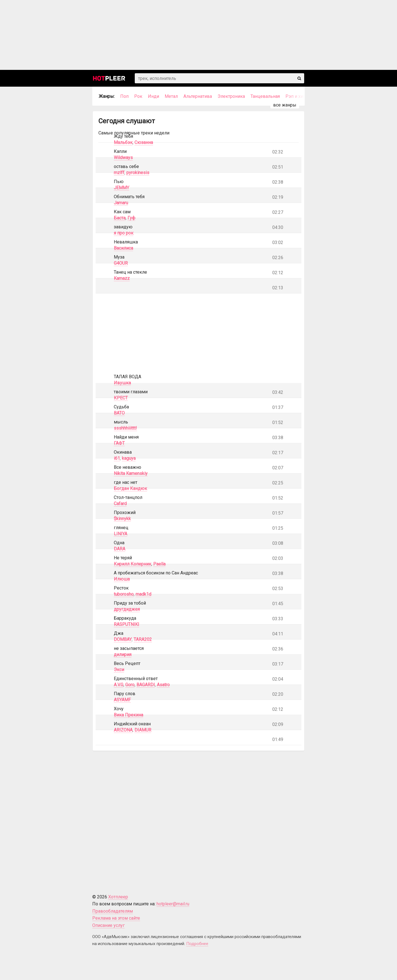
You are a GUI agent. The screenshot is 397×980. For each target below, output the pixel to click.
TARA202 (143, 639)
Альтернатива (198, 96)
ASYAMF (122, 700)
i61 (117, 458)
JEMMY (121, 188)
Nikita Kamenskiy (131, 473)
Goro (130, 685)
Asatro (163, 685)
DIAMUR (143, 730)
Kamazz (122, 278)
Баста (120, 218)
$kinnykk (122, 519)
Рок (138, 96)
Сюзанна (144, 142)
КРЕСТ (121, 398)
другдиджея (127, 609)
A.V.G (119, 685)
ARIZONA (123, 730)
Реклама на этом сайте (116, 918)
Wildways (123, 158)
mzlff (119, 173)
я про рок (124, 233)
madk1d (143, 594)
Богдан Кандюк (130, 488)
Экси (119, 670)
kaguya (129, 458)
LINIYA (120, 534)
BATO (119, 413)
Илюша (122, 579)
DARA (120, 549)
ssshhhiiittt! (125, 428)
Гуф (131, 218)
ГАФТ (119, 443)
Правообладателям (113, 911)
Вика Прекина (128, 715)
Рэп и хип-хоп (300, 96)
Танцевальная (265, 96)
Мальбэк (123, 142)
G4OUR (121, 263)
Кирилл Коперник (133, 564)
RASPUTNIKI (127, 624)
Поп (124, 96)
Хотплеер (118, 897)
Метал (171, 96)
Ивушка (122, 383)
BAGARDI (146, 685)
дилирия (123, 654)
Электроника (231, 96)
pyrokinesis (138, 173)
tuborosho (124, 594)
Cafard (120, 504)
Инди (153, 96)
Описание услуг (108, 925)
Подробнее (197, 944)
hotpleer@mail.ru (173, 904)
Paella (159, 564)
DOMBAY (123, 639)
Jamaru (121, 203)
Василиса (123, 248)
